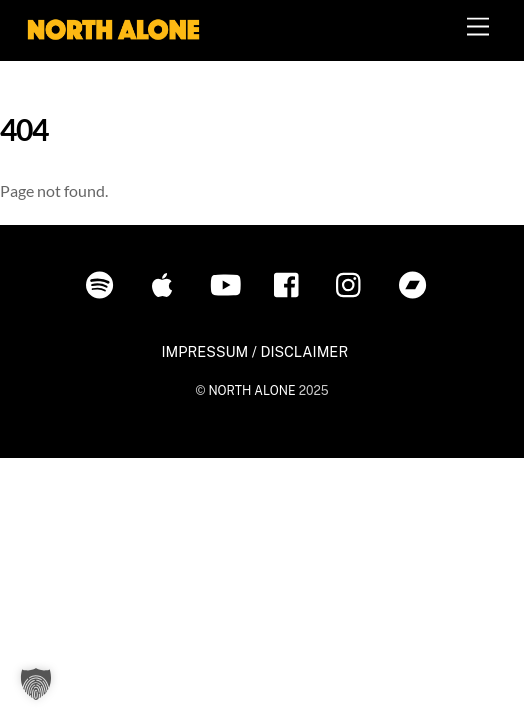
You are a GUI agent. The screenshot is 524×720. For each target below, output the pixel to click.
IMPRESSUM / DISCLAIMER (254, 351)
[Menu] (478, 27)
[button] (36, 684)
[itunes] (166, 282)
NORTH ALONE (251, 390)
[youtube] (228, 282)
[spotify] (103, 282)
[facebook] (291, 282)
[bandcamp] (416, 282)
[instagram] (353, 282)
